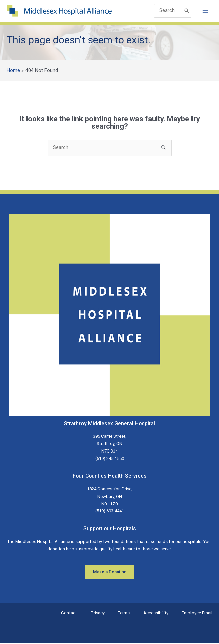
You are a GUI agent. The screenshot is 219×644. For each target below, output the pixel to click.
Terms (124, 614)
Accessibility (156, 614)
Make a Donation (110, 573)
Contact (69, 614)
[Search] (187, 11)
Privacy (98, 614)
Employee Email (197, 614)
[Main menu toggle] (205, 11)
